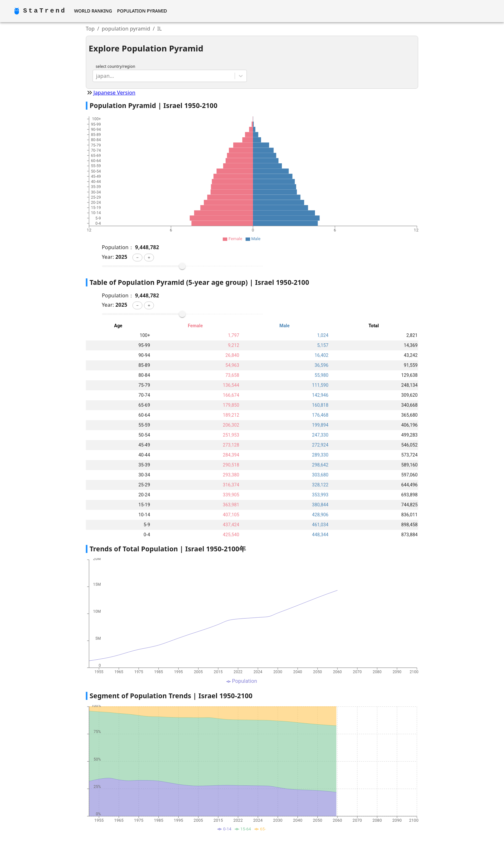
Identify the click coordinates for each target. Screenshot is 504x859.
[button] (137, 258)
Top (90, 29)
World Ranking (93, 11)
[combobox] (97, 76)
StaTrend (45, 11)
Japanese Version (115, 93)
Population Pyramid (142, 11)
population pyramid (126, 29)
